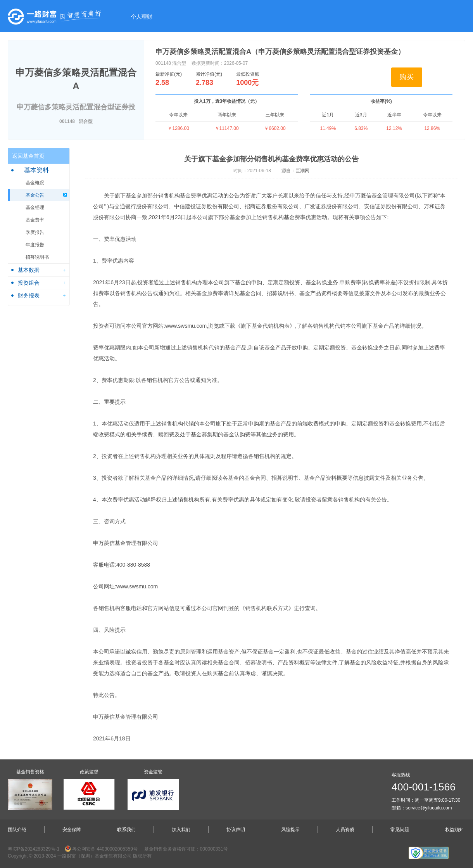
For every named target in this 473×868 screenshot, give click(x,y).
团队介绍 (17, 830)
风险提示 (290, 830)
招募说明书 (37, 257)
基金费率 (35, 220)
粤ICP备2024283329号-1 (34, 849)
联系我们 (126, 830)
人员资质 (345, 830)
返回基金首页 (28, 156)
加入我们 (181, 830)
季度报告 (35, 232)
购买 (407, 77)
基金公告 (35, 195)
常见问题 (400, 830)
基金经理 (35, 207)
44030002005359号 (117, 849)
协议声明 (236, 830)
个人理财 (142, 17)
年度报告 (35, 245)
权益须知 (454, 830)
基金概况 (35, 183)
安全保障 (72, 830)
